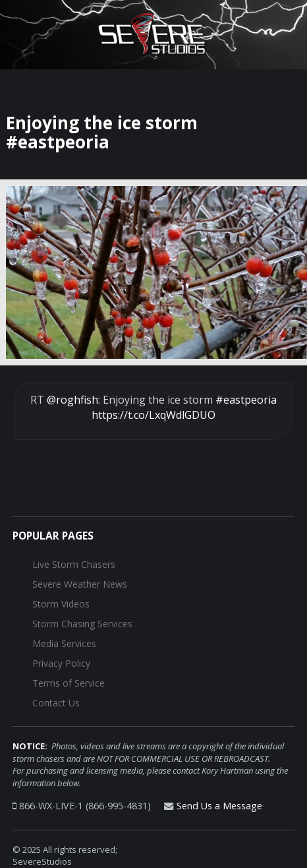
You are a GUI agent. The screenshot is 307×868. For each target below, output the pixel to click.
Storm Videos (61, 604)
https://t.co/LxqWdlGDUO (153, 415)
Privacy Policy (61, 663)
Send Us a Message (219, 806)
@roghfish (72, 400)
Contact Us (56, 703)
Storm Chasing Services (82, 624)
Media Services (64, 643)
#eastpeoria (246, 400)
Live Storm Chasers (74, 564)
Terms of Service (69, 683)
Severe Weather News (80, 584)
